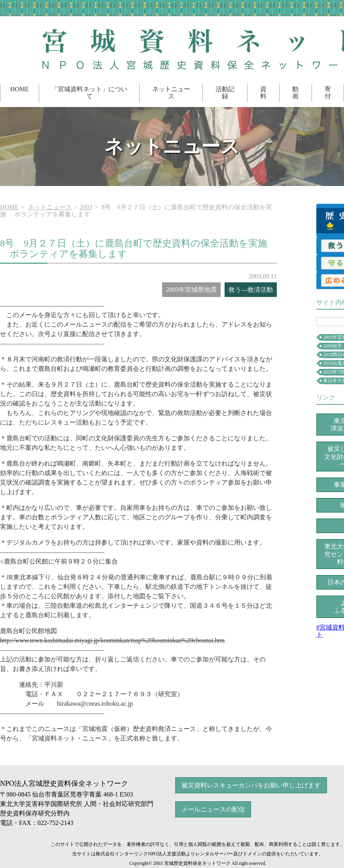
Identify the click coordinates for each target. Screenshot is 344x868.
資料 (263, 93)
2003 (86, 207)
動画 (295, 93)
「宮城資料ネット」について (89, 93)
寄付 (328, 93)
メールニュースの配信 (213, 809)
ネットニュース (171, 93)
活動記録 (225, 93)
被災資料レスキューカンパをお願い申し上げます (251, 785)
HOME (20, 89)
